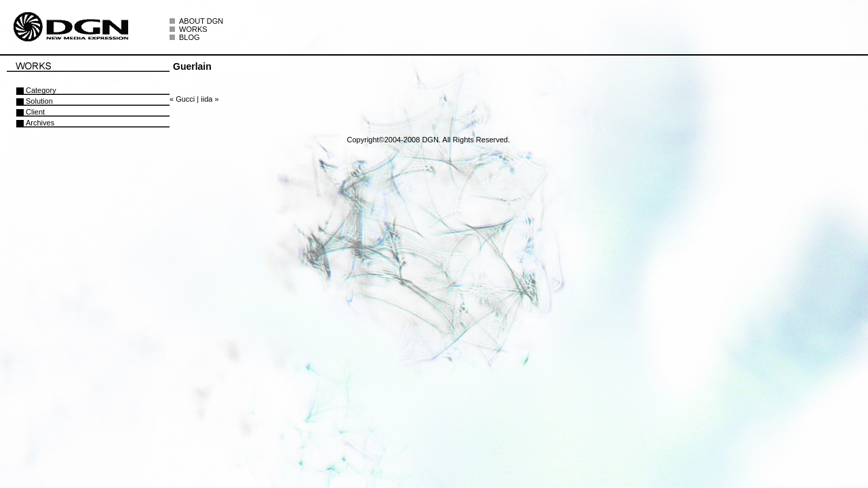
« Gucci (182, 99)
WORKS (193, 29)
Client (35, 112)
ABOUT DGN (201, 21)
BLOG (190, 37)
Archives (40, 123)
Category (41, 90)
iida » (210, 99)
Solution (39, 101)
